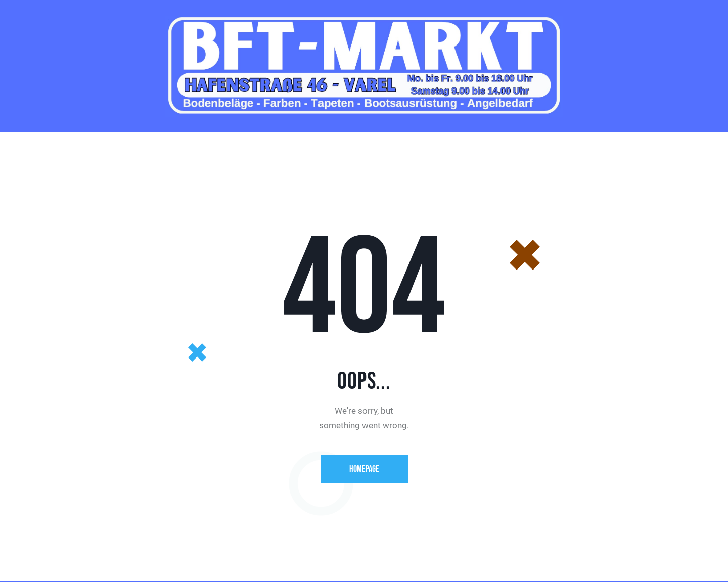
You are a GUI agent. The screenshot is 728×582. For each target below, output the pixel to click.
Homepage (364, 469)
